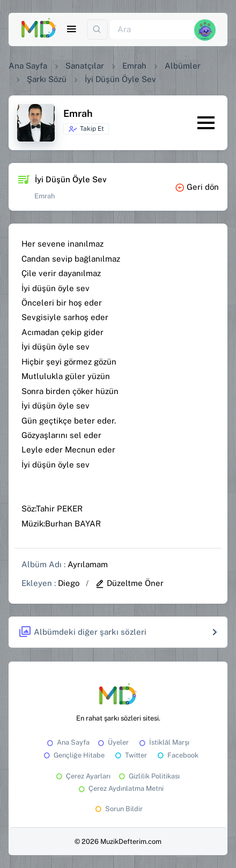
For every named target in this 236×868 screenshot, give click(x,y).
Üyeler (112, 742)
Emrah (134, 66)
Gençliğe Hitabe (73, 755)
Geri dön (197, 187)
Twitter (130, 755)
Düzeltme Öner (129, 583)
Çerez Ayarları (82, 776)
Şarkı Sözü (47, 79)
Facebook (177, 755)
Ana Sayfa (28, 66)
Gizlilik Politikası (148, 776)
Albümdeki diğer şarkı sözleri (82, 632)
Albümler (183, 66)
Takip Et (86, 129)
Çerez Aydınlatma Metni (120, 788)
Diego (69, 583)
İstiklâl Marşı (163, 742)
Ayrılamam (88, 564)
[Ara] (152, 30)
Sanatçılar (85, 66)
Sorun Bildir (118, 809)
